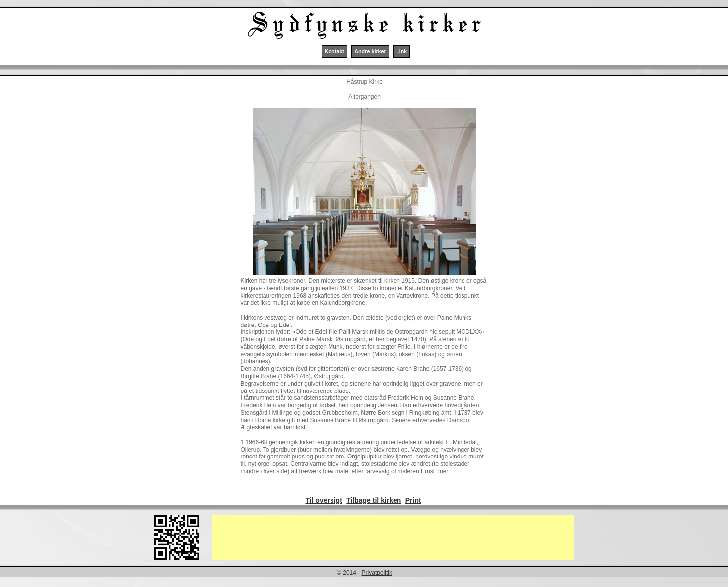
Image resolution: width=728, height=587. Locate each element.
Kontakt (334, 51)
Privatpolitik (377, 573)
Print (413, 500)
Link (401, 51)
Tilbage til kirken (374, 500)
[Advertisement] (393, 537)
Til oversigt (324, 500)
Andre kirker (370, 51)
